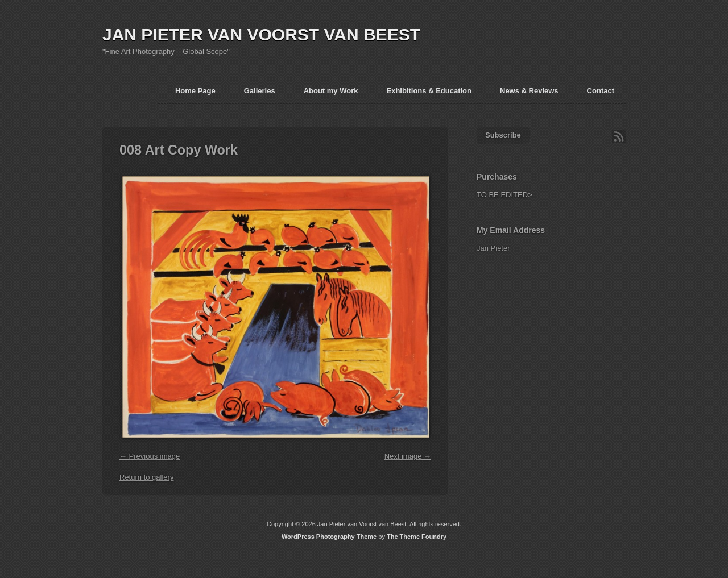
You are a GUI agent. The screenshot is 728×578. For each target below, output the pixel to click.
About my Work (331, 91)
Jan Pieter (493, 248)
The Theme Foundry (417, 537)
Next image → (408, 456)
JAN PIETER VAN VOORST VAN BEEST (261, 34)
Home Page (195, 91)
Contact (601, 91)
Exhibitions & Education (429, 91)
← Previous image (150, 456)
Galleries (260, 91)
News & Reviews (529, 91)
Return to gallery (146, 477)
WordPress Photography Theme (329, 537)
